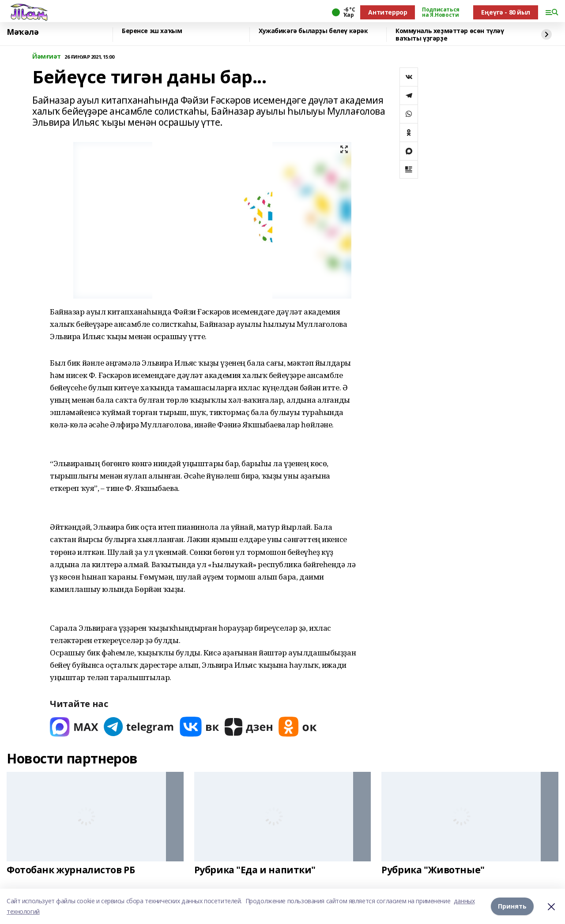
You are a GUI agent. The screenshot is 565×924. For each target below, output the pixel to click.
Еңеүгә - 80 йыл (506, 12)
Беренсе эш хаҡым (152, 31)
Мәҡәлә (23, 32)
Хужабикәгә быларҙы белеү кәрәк (313, 31)
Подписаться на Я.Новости (441, 12)
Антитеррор (388, 12)
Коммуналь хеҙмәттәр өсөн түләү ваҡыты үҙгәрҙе (450, 35)
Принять (512, 906)
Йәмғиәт (47, 57)
